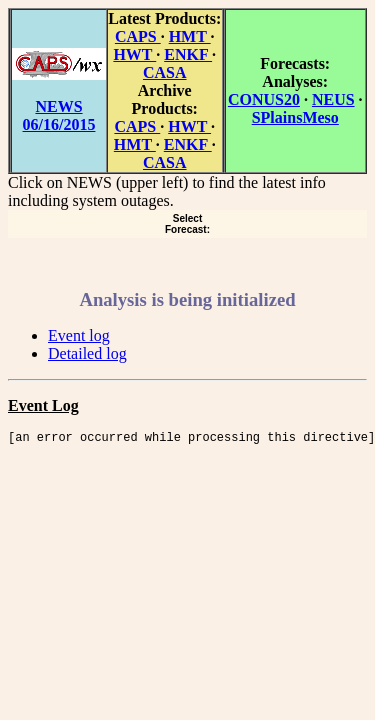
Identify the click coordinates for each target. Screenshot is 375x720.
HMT (190, 36)
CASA (165, 72)
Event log (79, 335)
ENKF (188, 54)
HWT (134, 54)
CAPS (138, 36)
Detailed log (87, 353)
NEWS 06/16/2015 (59, 115)
